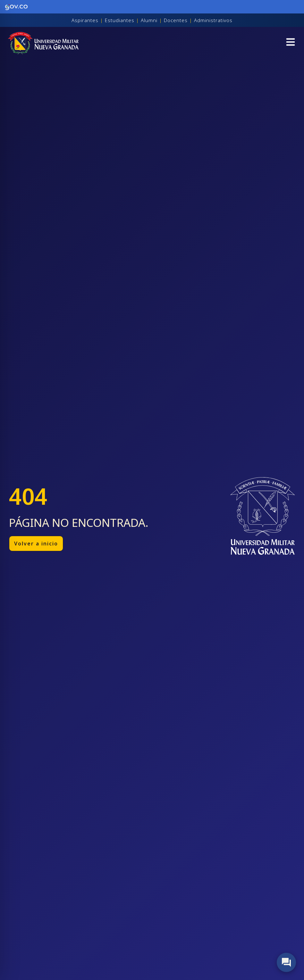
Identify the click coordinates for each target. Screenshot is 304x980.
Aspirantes (85, 20)
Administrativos (213, 20)
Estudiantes (120, 20)
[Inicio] (43, 43)
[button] (291, 43)
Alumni (149, 20)
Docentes (176, 20)
